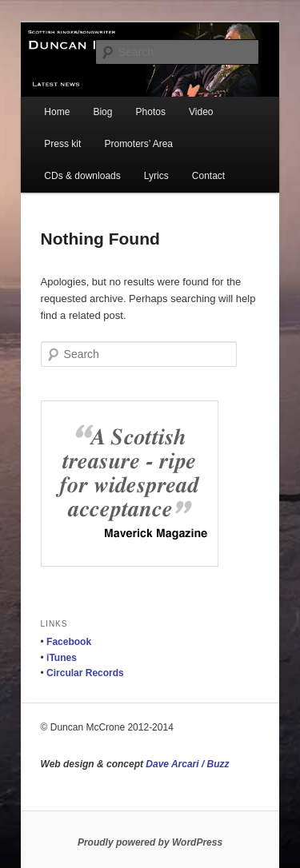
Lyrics (156, 176)
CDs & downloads (82, 176)
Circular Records (85, 673)
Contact (208, 176)
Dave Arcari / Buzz (187, 764)
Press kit (62, 144)
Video (201, 112)
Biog (102, 112)
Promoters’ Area (138, 144)
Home (57, 112)
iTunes (62, 658)
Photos (151, 112)
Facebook (69, 642)
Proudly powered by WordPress (150, 842)
